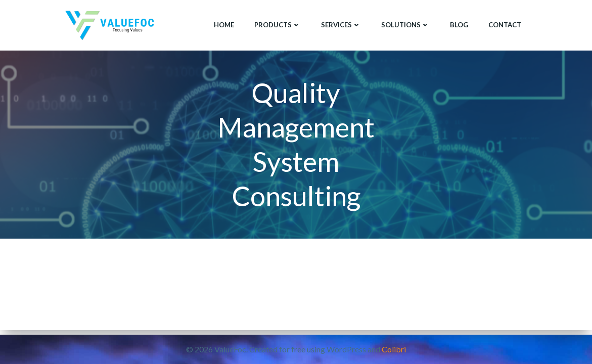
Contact (505, 25)
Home (224, 25)
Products (278, 25)
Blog (459, 25)
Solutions (405, 25)
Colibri (394, 349)
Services (341, 25)
